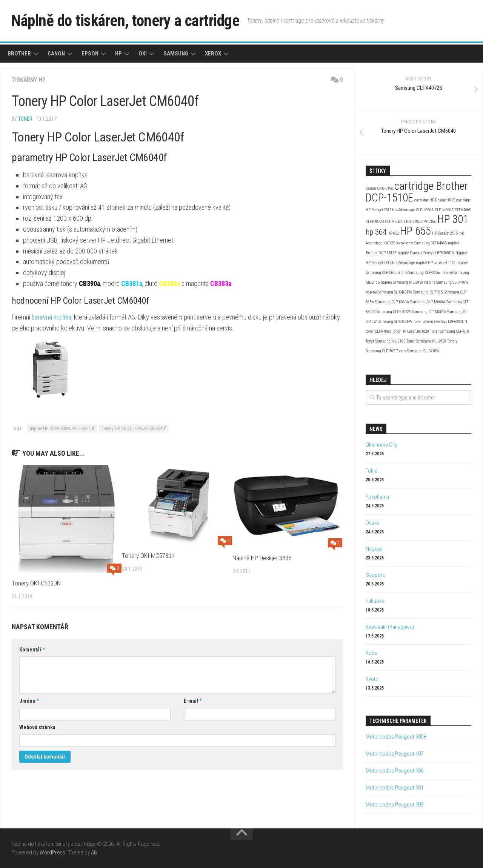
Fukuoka (375, 601)
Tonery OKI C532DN (36, 583)
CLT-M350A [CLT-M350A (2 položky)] (394, 222)
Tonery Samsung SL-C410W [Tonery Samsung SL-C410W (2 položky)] (418, 351)
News (376, 429)
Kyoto (372, 679)
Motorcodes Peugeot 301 (395, 788)
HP (118, 54)
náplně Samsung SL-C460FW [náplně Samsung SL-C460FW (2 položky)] (389, 292)
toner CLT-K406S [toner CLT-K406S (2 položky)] (378, 331)
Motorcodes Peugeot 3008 (396, 737)
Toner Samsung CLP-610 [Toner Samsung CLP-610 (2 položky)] (450, 331)
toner (25, 119)
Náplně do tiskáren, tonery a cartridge (127, 21)
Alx (94, 853)
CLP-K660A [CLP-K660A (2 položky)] (425, 210)
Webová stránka (37, 727)
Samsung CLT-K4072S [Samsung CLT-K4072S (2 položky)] (394, 312)
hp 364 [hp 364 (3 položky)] (376, 232)
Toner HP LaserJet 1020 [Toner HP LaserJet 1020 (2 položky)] (411, 331)
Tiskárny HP (29, 80)
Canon (56, 54)
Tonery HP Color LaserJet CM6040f (134, 429)
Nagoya (374, 549)
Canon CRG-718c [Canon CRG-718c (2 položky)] (379, 188)
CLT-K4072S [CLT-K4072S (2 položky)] (375, 222)
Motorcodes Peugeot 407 (395, 754)
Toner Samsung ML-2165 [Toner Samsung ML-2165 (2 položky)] (385, 341)
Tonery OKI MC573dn (148, 556)
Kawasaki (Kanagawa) (390, 627)
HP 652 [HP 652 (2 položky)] (393, 233)
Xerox (213, 54)
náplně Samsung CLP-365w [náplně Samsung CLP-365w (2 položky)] (418, 273)
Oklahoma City (381, 445)
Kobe (372, 653)
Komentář (32, 650)
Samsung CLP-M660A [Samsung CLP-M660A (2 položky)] (428, 302)
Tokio (372, 471)
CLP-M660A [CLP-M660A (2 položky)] (444, 210)
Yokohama (377, 497)
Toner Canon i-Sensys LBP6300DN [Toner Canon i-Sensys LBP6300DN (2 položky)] (440, 322)
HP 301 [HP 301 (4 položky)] (453, 219)
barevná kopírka (52, 317)
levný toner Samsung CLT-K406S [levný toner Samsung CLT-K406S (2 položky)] (421, 243)
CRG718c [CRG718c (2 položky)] (429, 222)
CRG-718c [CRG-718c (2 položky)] (412, 222)
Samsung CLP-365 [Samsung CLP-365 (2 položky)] (428, 292)
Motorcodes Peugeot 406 (395, 771)
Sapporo (376, 575)
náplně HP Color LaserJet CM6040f (62, 429)
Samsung (176, 54)
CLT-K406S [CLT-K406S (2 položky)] (463, 210)
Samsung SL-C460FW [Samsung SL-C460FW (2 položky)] (395, 322)
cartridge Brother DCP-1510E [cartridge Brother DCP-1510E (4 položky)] (417, 192)
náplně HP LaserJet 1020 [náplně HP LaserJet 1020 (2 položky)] (436, 263)
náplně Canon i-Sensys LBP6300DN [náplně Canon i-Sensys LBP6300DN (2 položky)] (426, 253)
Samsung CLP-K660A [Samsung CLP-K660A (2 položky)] (392, 302)
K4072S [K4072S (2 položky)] (389, 243)
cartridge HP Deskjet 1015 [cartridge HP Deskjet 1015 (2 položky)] (435, 200)
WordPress (52, 853)
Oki (143, 54)
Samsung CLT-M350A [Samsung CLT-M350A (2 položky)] (429, 312)
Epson (90, 54)
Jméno (29, 701)
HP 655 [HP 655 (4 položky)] (415, 231)
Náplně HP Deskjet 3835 (262, 558)
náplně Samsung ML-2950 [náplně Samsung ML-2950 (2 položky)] (402, 282)
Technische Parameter (398, 721)
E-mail (193, 701)
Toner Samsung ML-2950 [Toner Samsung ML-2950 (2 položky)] (426, 341)
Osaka (373, 523)
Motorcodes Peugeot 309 (395, 805)
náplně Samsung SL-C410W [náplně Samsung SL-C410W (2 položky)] (446, 282)
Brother (19, 54)
